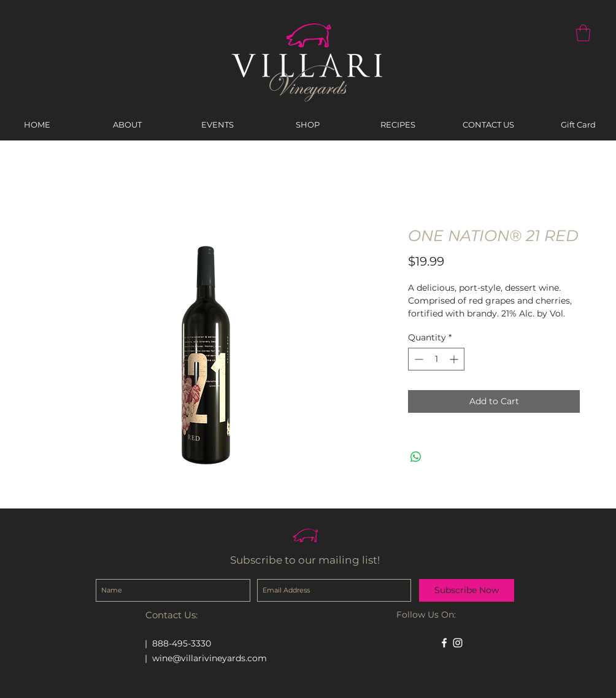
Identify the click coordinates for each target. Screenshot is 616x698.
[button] (583, 33)
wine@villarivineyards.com (210, 658)
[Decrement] (418, 359)
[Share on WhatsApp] (416, 457)
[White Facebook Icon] (444, 643)
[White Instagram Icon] (458, 643)
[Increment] (455, 359)
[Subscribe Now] (467, 590)
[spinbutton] (436, 359)
